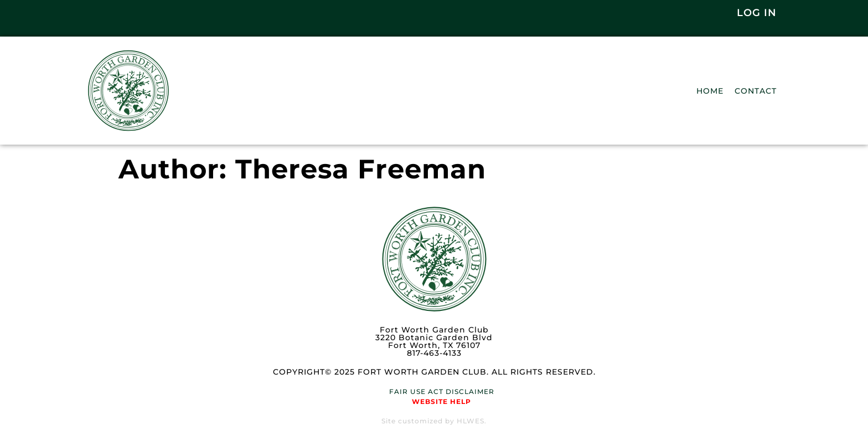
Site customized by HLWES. (434, 421)
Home (710, 91)
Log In (757, 13)
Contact (756, 91)
